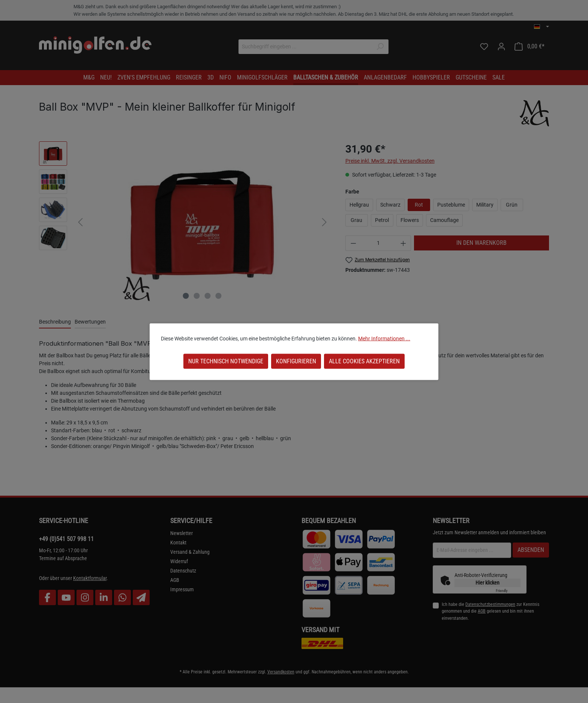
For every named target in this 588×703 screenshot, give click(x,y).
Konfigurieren (296, 361)
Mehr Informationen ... (384, 338)
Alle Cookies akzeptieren (364, 361)
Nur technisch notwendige (226, 361)
